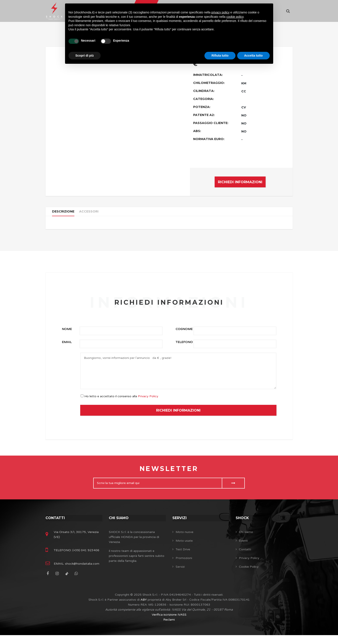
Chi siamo (120, 523)
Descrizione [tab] (64, 214)
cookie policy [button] (235, 17)
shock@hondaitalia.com (82, 573)
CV (244, 107)
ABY (144, 609)
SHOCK (243, 523)
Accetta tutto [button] (253, 56)
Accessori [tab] (92, 214)
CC (244, 91)
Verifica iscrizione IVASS (169, 624)
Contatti (56, 523)
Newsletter (169, 474)
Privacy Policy (148, 401)
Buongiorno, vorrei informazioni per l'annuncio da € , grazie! (178, 376)
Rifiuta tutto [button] (220, 56)
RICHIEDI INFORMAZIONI (240, 182)
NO (244, 115)
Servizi (180, 523)
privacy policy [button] (220, 12)
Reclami (169, 628)
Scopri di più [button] (85, 56)
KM (244, 83)
